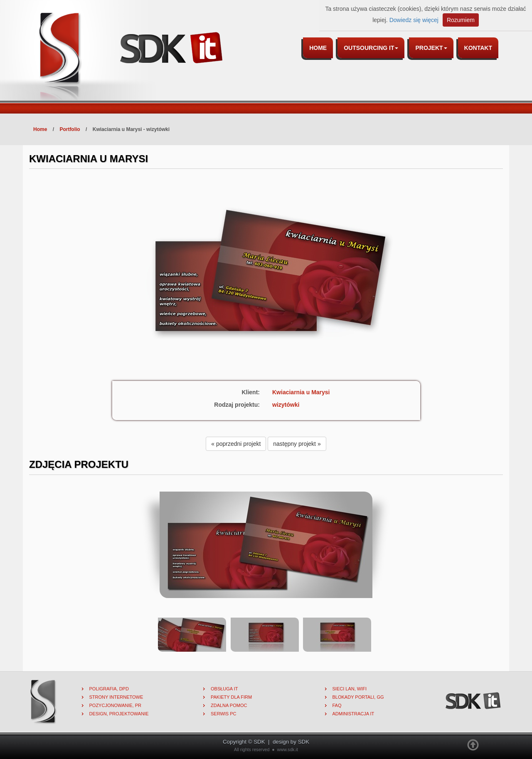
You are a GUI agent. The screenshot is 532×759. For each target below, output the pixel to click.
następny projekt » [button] (297, 444)
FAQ (337, 705)
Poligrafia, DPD (109, 689)
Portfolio (70, 129)
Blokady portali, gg (358, 697)
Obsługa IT (224, 689)
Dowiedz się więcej (414, 20)
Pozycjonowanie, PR (116, 705)
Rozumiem (461, 20)
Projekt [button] (431, 48)
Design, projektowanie (119, 714)
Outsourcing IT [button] (371, 48)
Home (318, 48)
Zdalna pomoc (229, 705)
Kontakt (478, 48)
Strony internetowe (116, 697)
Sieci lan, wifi (350, 689)
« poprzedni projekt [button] (236, 444)
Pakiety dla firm (231, 697)
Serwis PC (224, 714)
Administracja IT (353, 714)
